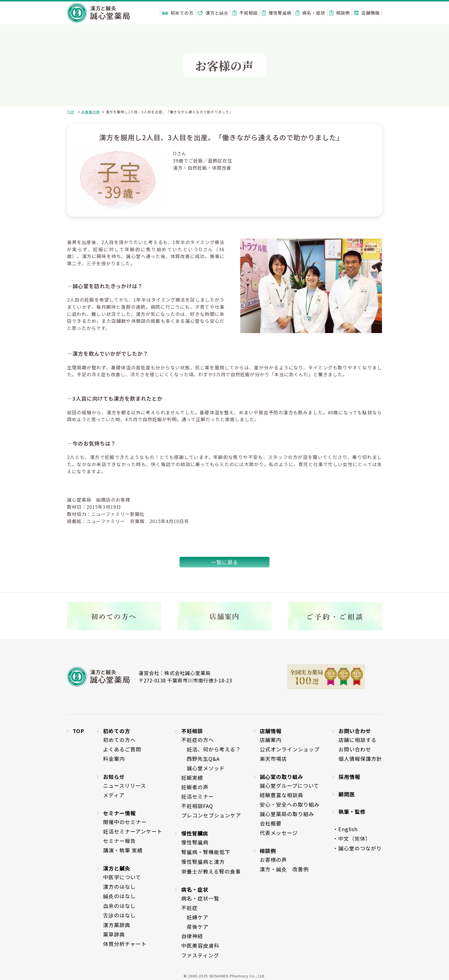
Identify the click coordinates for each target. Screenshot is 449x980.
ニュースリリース (125, 785)
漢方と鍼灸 (213, 13)
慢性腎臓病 (277, 13)
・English (345, 829)
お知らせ (114, 777)
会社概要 (271, 823)
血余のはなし (119, 906)
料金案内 (114, 759)
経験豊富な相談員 (281, 795)
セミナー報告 (119, 841)
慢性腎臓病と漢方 (203, 862)
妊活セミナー (198, 796)
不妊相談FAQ (197, 806)
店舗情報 (367, 13)
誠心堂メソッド (203, 768)
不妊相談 (245, 13)
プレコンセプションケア (211, 815)
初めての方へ (119, 740)
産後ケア (195, 926)
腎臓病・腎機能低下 (206, 852)
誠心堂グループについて (289, 785)
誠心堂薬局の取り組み (287, 814)
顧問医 (347, 794)
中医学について (122, 877)
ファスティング (200, 955)
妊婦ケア (195, 917)
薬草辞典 (114, 934)
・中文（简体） (352, 838)
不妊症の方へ (198, 740)
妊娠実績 (192, 777)
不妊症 (189, 908)
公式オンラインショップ (290, 749)
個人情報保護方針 (360, 759)
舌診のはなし (119, 915)
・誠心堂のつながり (357, 848)
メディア (114, 795)
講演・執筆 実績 (123, 850)
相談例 (340, 13)
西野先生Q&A (200, 759)
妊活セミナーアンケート (133, 831)
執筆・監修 (352, 811)
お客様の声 (91, 112)
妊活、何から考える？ (211, 749)
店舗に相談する (358, 740)
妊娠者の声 (195, 787)
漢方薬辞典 (117, 925)
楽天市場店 (273, 759)
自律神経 (192, 936)
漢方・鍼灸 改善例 (284, 869)
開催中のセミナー (125, 822)
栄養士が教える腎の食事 (211, 871)
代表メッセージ (279, 833)
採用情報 (349, 777)
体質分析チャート (125, 944)
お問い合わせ (355, 749)
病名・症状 (310, 13)
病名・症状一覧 (200, 898)
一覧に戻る (225, 562)
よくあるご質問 (122, 749)
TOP (71, 112)
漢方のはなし (119, 886)
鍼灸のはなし (119, 896)
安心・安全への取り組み (290, 804)
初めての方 (178, 13)
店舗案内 (271, 740)
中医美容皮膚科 (200, 945)
